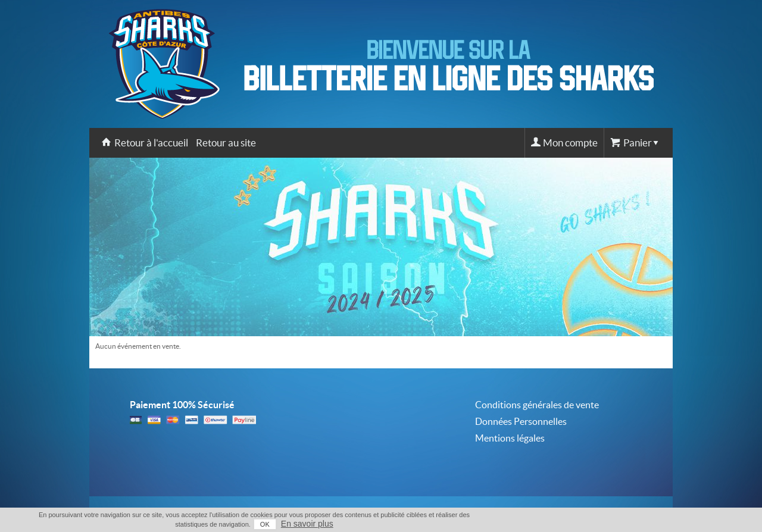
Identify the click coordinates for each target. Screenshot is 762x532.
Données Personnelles (521, 421)
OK (265, 524)
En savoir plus (307, 524)
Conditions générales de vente (537, 405)
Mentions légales (510, 438)
